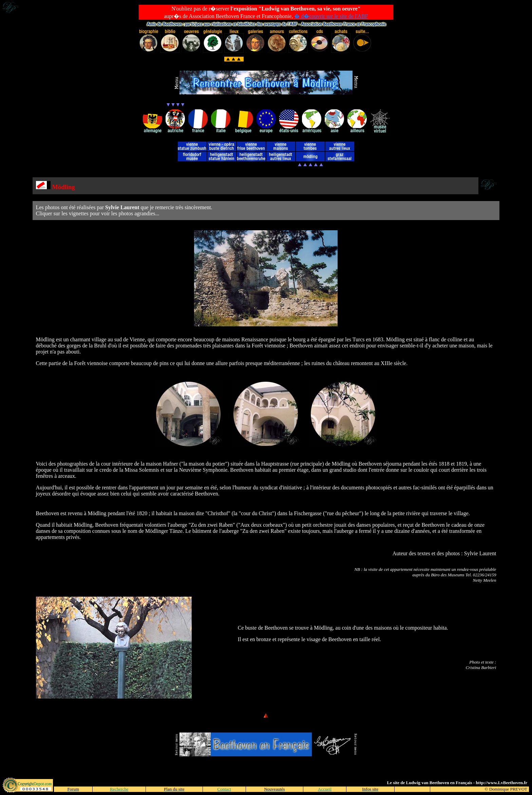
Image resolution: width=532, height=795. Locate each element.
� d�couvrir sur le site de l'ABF (331, 16)
